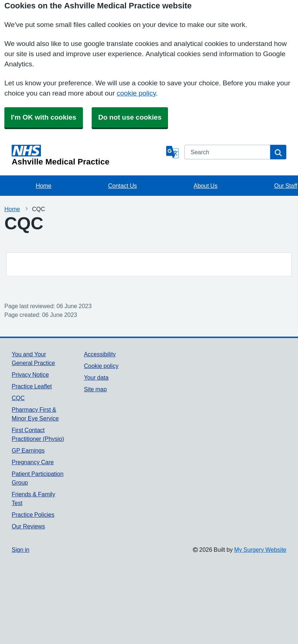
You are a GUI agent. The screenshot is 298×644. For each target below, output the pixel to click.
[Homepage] (87, 155)
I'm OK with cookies (44, 117)
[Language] (172, 152)
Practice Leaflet (32, 386)
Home (44, 186)
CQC (18, 398)
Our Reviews (28, 526)
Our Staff (286, 186)
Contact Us (123, 186)
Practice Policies (33, 515)
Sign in (20, 550)
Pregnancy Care (33, 462)
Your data (96, 377)
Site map (95, 389)
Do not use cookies (130, 117)
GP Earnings (28, 450)
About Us (205, 186)
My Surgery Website (260, 550)
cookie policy (136, 93)
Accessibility (100, 354)
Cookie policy (101, 366)
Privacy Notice (30, 375)
